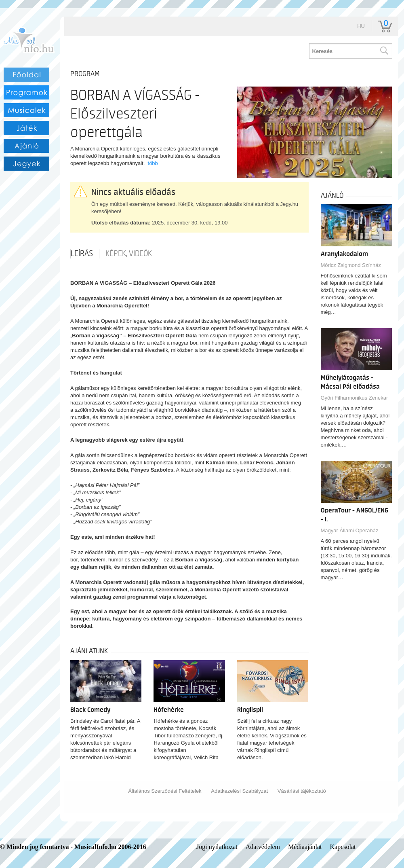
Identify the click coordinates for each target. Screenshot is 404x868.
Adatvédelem (263, 847)
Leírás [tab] (82, 254)
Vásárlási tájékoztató (302, 791)
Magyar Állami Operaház (350, 530)
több (153, 163)
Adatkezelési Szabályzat (239, 791)
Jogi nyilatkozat (217, 847)
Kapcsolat (343, 847)
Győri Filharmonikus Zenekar (355, 398)
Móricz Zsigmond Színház (351, 265)
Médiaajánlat (305, 847)
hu (361, 26)
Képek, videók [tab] (129, 254)
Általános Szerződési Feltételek (165, 791)
